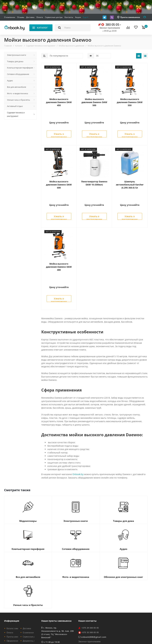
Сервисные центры (54, 17)
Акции (78, 17)
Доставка (30, 17)
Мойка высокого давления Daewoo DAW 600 (59, 172)
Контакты (69, 17)
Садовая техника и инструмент (41, 46)
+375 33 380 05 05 (90, 593)
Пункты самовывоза (130, 17)
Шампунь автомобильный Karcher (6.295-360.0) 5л (130, 172)
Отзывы (21, 17)
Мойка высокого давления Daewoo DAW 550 (130, 102)
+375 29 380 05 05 (90, 589)
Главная (8, 46)
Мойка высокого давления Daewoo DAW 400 (59, 241)
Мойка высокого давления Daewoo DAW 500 (94, 102)
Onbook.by (78, 435)
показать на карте (52, 608)
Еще (86, 17)
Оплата (40, 17)
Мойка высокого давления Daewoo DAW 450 (59, 102)
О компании (10, 17)
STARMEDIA (142, 636)
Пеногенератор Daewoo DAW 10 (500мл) (94, 170)
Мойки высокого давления (71, 46)
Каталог (19, 46)
